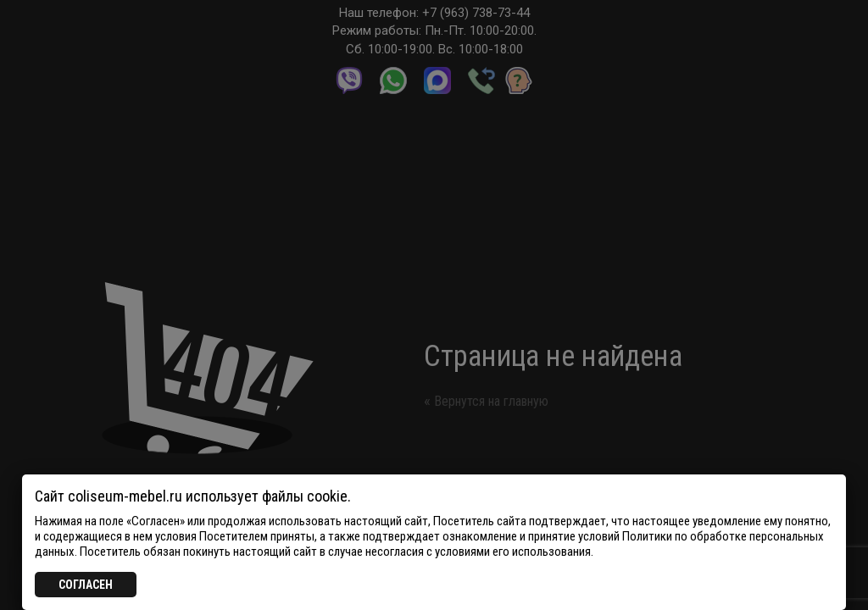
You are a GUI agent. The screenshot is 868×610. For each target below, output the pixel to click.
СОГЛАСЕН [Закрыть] (86, 585)
